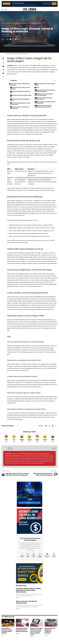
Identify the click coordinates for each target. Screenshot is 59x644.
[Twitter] (28, 559)
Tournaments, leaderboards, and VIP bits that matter (21, 106)
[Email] (10, 39)
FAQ (38, 88)
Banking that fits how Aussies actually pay (20, 97)
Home (3, 23)
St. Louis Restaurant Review (45, 457)
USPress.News (17, 458)
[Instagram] (40, 559)
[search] (52, 10)
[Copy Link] (13, 39)
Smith (3, 34)
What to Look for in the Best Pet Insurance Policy (27, 605)
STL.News (10, 65)
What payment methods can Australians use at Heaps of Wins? (46, 110)
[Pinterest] (34, 559)
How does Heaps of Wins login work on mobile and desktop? (45, 92)
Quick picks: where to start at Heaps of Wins (44, 84)
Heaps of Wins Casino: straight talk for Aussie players (20, 84)
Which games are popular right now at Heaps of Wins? (45, 106)
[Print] (16, 39)
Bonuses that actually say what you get (20, 93)
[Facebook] (55, 451)
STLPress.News (8, 458)
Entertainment (9, 23)
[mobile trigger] (3, 10)
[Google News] (47, 559)
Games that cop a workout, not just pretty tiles (20, 89)
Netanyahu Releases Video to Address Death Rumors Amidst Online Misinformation (28, 593)
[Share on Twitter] (8, 39)
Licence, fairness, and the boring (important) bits (21, 110)
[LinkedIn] (54, 559)
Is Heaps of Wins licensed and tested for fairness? (45, 101)
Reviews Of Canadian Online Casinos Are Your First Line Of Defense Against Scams (37, 634)
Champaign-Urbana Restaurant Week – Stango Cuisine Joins (22, 633)
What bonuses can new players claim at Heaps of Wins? (45, 97)
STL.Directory (36, 457)
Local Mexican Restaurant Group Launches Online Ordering (7, 634)
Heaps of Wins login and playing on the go (21, 101)
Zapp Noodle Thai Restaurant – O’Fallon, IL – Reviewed (50, 634)
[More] (18, 39)
